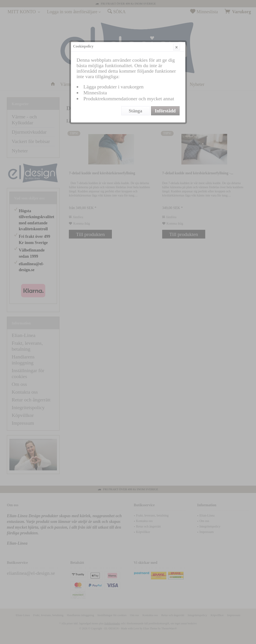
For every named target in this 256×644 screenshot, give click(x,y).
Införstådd (165, 111)
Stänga (136, 111)
